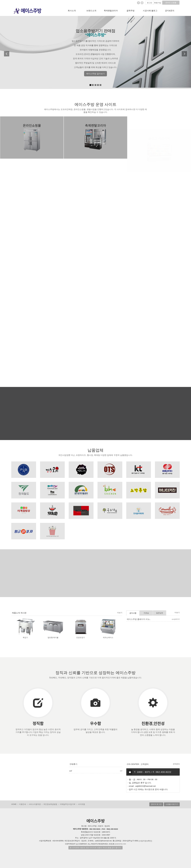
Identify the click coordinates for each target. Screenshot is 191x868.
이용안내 (23, 804)
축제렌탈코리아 (111, 11)
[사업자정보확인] (145, 841)
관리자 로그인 (156, 804)
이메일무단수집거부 (68, 804)
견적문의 (176, 764)
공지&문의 (170, 11)
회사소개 (72, 11)
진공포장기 (81, 637)
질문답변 (160, 613)
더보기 (120, 613)
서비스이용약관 (35, 804)
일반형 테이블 (53, 637)
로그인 (150, 3)
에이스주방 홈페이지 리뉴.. (139, 619)
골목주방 (131, 11)
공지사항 (133, 613)
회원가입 (158, 3)
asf (71, 771)
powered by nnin (120, 844)
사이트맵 (81, 804)
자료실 (146, 613)
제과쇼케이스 (108, 637)
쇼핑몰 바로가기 (172, 804)
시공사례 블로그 (150, 11)
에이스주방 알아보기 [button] (95, 74)
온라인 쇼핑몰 (171, 3)
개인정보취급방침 (50, 804)
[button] (7, 52)
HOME (14, 804)
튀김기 (25, 637)
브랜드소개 (91, 11)
